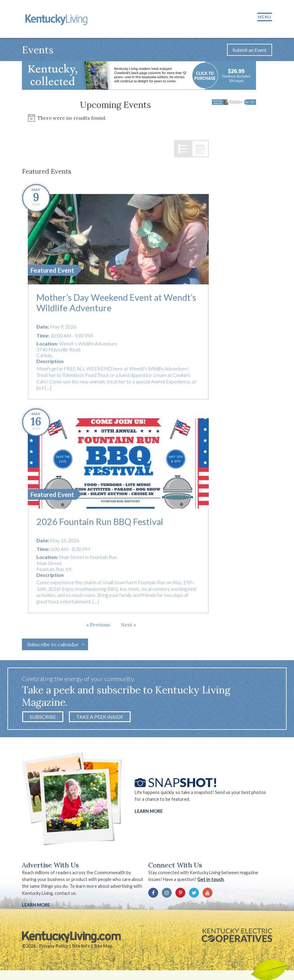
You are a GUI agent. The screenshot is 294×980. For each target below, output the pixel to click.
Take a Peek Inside (100, 718)
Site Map (103, 947)
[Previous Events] (98, 626)
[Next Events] (128, 626)
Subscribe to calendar (53, 645)
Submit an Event (250, 50)
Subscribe (43, 718)
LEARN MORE (36, 906)
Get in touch (211, 880)
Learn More (149, 812)
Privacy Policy (54, 947)
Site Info (81, 947)
